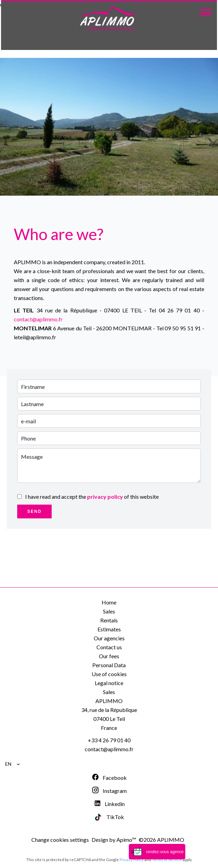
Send (34, 511)
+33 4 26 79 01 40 (109, 740)
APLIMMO (109, 701)
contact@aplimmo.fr (38, 319)
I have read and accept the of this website (92, 497)
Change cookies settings (60, 840)
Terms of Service (167, 860)
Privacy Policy (132, 860)
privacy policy (105, 497)
